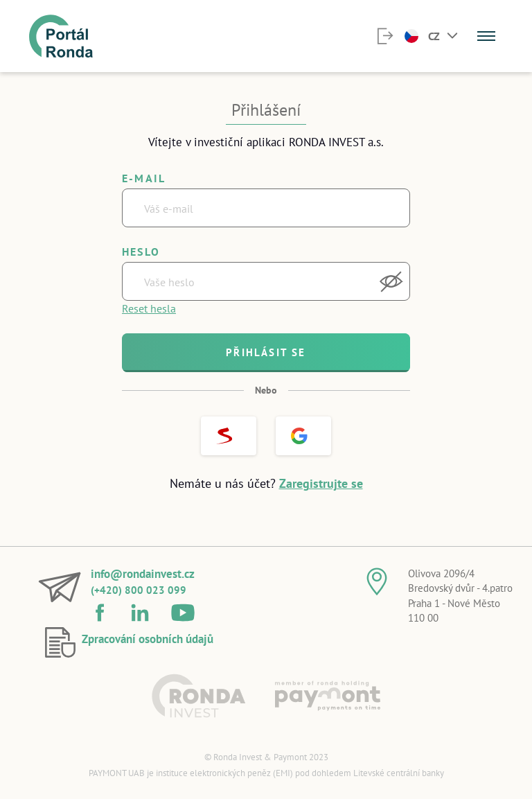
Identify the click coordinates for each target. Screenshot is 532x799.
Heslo (141, 252)
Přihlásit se (266, 352)
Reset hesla (149, 308)
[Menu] (486, 36)
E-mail (144, 178)
